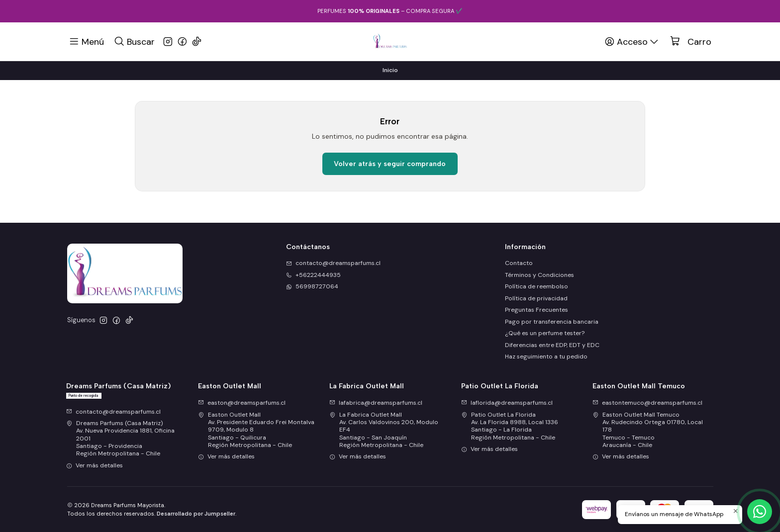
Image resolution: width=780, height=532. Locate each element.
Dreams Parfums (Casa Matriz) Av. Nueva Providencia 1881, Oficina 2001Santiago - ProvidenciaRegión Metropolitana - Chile (120, 438)
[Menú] (87, 41)
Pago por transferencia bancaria (552, 322)
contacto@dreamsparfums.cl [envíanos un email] (333, 263)
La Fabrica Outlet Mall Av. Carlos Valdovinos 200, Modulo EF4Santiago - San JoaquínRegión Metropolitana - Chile (384, 430)
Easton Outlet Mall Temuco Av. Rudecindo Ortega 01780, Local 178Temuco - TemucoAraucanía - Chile (648, 430)
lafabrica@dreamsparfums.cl (376, 403)
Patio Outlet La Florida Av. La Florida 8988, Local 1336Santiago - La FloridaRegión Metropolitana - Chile (510, 426)
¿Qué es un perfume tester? (545, 333)
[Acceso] (632, 41)
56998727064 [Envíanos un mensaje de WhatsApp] (312, 286)
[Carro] (691, 42)
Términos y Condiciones (539, 275)
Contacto (519, 263)
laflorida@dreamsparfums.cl (507, 403)
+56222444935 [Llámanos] (313, 275)
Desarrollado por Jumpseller (196, 514)
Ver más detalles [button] (95, 465)
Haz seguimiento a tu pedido (546, 356)
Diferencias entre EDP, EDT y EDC (552, 345)
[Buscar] (134, 41)
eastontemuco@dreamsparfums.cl (647, 403)
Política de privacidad (536, 298)
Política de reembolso (536, 286)
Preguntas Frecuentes (536, 310)
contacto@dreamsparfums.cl (113, 412)
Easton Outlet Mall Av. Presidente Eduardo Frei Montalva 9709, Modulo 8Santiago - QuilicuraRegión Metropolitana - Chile (256, 430)
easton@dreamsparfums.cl (242, 403)
